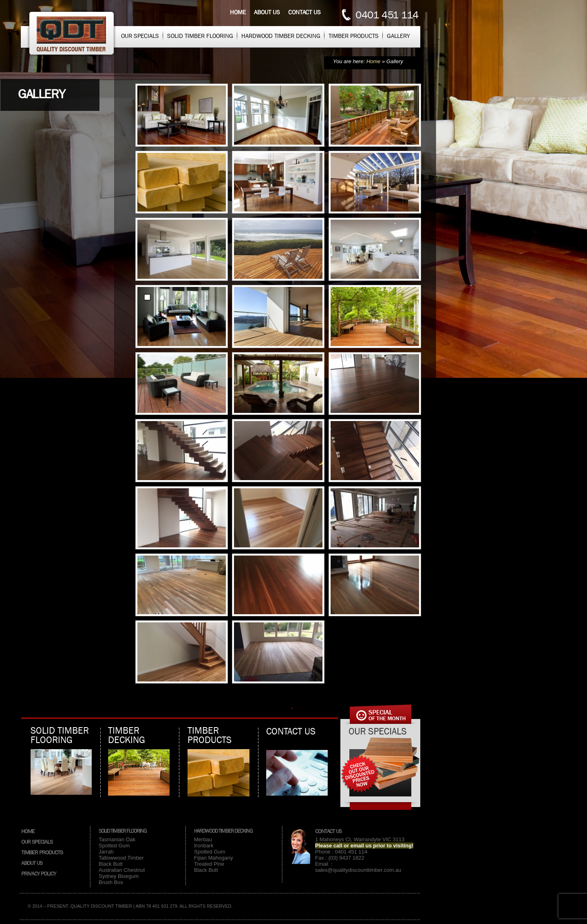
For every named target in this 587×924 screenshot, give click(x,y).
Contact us (305, 12)
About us (267, 12)
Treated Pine (209, 864)
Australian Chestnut (122, 870)
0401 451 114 (387, 15)
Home (238, 12)
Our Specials (140, 36)
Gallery (398, 36)
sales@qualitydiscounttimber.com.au (358, 870)
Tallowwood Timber (121, 858)
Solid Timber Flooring (200, 36)
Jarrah (106, 852)
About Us (32, 863)
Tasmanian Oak (117, 839)
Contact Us (328, 831)
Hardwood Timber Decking (281, 36)
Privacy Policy (39, 873)
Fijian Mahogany (213, 858)
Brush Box (111, 882)
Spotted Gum (114, 846)
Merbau (203, 839)
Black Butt (111, 864)
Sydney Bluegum (119, 876)
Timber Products (354, 36)
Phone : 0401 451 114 (341, 852)
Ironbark (204, 846)
